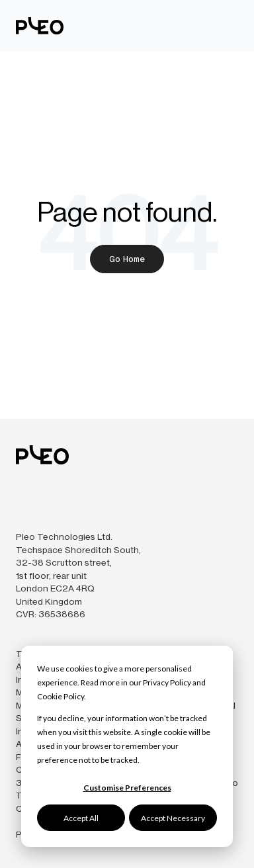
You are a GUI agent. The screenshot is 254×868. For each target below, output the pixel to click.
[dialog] (127, 746)
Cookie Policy (61, 696)
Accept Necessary (173, 818)
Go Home (127, 259)
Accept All (81, 818)
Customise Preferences (127, 788)
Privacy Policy (167, 682)
